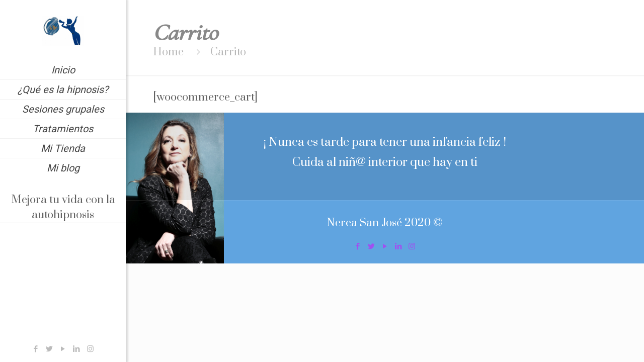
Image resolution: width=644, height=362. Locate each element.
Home (168, 52)
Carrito (228, 52)
